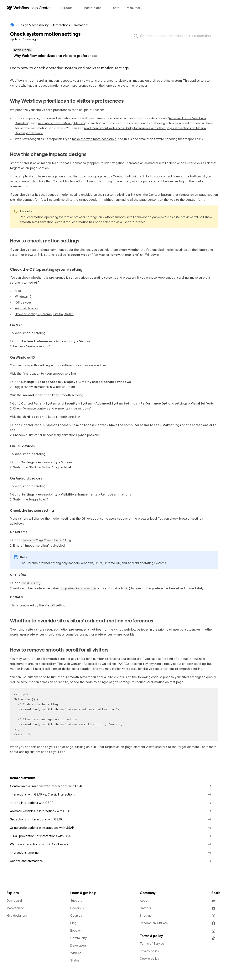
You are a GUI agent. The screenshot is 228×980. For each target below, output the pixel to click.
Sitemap (146, 916)
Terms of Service (152, 944)
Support (76, 901)
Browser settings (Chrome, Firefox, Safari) (45, 314)
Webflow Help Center (12, 25)
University (77, 908)
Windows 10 (23, 297)
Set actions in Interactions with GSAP (112, 819)
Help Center (40, 8)
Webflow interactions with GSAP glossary (112, 844)
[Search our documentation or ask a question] (175, 36)
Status (75, 960)
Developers (78, 946)
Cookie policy (149, 959)
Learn (115, 8)
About (144, 901)
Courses (76, 916)
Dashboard (14, 901)
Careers (145, 908)
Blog (73, 923)
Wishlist (76, 953)
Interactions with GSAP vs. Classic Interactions (112, 794)
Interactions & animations (71, 25)
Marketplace (15, 908)
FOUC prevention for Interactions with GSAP (112, 836)
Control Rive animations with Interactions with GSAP (112, 786)
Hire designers (17, 916)
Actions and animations (112, 861)
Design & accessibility (34, 25)
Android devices (26, 308)
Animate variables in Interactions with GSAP (112, 811)
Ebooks (76, 931)
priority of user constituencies (179, 630)
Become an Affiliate (154, 923)
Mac (18, 291)
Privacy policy (149, 951)
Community (79, 938)
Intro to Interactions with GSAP (112, 803)
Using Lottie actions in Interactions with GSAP (112, 828)
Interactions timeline (112, 853)
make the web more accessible (94, 139)
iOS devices (23, 302)
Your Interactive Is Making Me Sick (61, 123)
